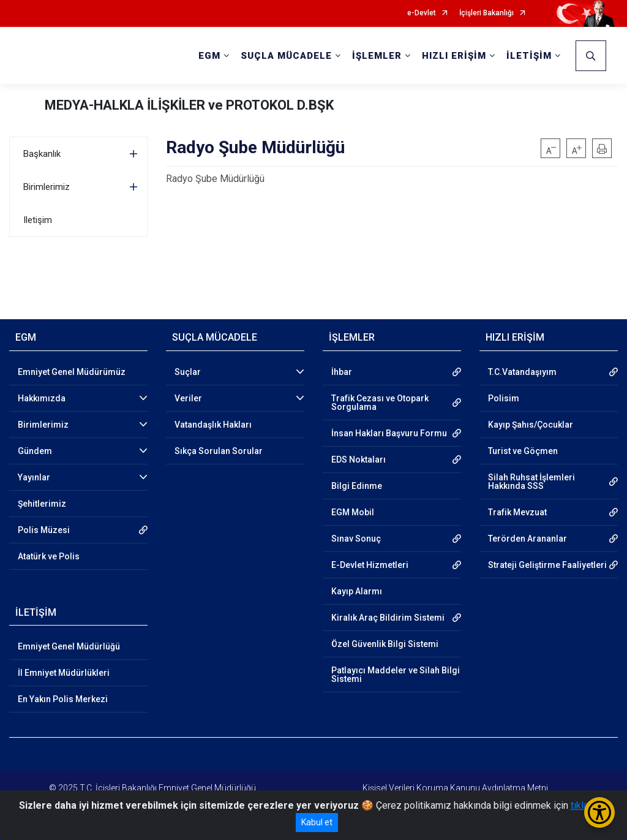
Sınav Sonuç (356, 539)
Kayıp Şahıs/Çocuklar (531, 425)
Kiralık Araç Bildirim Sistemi (388, 618)
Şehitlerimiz (42, 504)
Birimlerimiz (47, 187)
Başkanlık (42, 154)
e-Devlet (422, 13)
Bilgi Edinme (357, 486)
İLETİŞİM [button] (529, 56)
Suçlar (188, 372)
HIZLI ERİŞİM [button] (454, 56)
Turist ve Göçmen (523, 451)
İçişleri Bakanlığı (486, 13)
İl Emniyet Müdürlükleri (64, 673)
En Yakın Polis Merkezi (63, 699)
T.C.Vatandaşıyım (522, 372)
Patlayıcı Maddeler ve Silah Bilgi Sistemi (396, 675)
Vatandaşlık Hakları (213, 425)
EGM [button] (209, 56)
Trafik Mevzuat (517, 512)
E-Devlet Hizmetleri (370, 565)
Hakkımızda (42, 398)
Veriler (188, 398)
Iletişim (38, 220)
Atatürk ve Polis (49, 556)
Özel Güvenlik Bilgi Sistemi (385, 644)
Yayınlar (34, 477)
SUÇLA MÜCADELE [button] (286, 56)
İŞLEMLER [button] (377, 56)
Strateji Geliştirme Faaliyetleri (547, 565)
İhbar (342, 372)
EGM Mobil (353, 512)
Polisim (504, 398)
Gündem (35, 451)
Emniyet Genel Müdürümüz (72, 372)
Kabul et (317, 822)
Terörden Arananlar (528, 539)
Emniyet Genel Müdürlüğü (69, 646)
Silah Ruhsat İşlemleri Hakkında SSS (531, 482)
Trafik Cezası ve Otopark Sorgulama (380, 403)
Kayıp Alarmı (357, 591)
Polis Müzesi (44, 530)
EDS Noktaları (359, 460)
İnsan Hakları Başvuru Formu (389, 433)
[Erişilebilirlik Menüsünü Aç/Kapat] (599, 812)
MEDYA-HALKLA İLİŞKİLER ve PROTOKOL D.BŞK (189, 105)
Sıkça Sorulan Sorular (219, 451)
